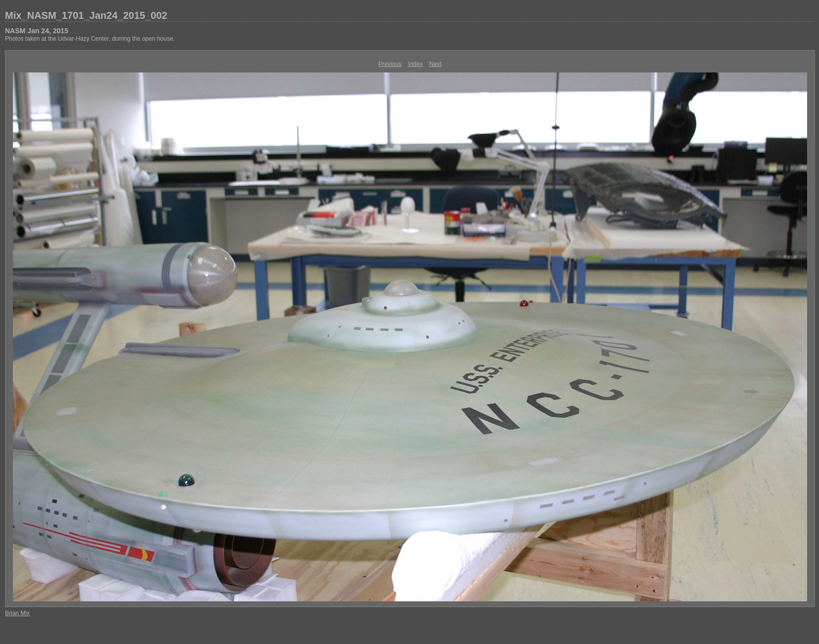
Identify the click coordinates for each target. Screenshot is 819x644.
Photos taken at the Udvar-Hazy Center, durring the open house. (90, 39)
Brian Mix (17, 613)
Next (436, 64)
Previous (390, 64)
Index (415, 64)
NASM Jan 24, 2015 (37, 31)
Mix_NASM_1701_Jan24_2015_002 (86, 15)
